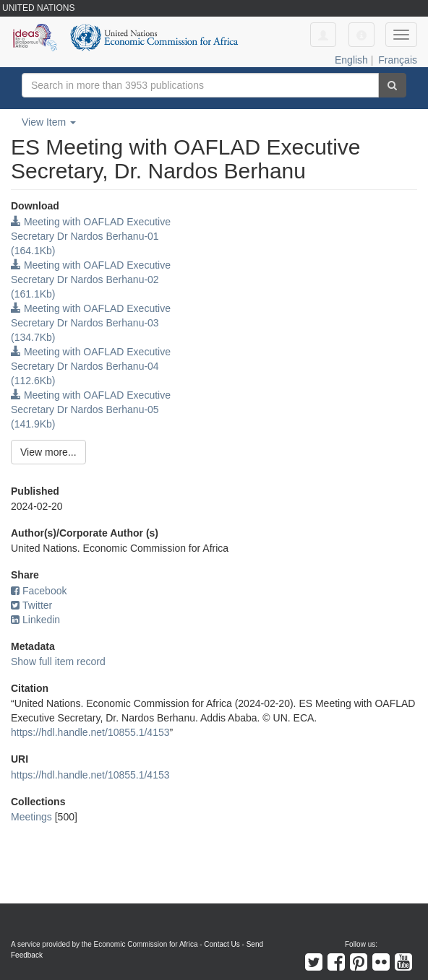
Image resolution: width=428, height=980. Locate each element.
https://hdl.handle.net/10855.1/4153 (90, 732)
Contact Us (222, 944)
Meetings (31, 817)
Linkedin (35, 620)
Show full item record (58, 662)
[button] (361, 35)
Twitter (31, 605)
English (351, 60)
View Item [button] (49, 122)
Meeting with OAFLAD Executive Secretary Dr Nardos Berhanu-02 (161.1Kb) (91, 279)
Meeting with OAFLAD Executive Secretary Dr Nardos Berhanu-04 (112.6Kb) (91, 366)
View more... (48, 452)
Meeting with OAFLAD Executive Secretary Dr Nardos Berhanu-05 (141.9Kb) (91, 409)
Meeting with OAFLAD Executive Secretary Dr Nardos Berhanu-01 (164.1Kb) (91, 236)
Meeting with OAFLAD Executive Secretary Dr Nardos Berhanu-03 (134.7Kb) (91, 323)
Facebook (39, 591)
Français (398, 60)
